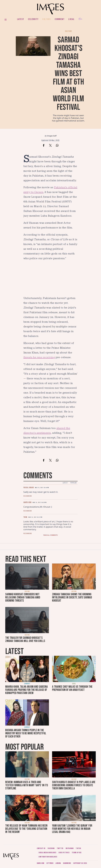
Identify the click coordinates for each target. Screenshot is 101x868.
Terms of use (77, 853)
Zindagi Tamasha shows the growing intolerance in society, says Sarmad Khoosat (72, 597)
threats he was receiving (39, 357)
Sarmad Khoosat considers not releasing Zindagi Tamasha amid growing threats (23, 597)
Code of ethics (64, 853)
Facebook (51, 848)
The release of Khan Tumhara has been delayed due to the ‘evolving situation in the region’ (26, 829)
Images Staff (52, 136)
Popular (73, 483)
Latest (21, 19)
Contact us (41, 848)
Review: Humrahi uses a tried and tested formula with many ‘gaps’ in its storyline (27, 785)
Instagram (70, 848)
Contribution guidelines (48, 857)
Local (71, 19)
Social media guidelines (47, 853)
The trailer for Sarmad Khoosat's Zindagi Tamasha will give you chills (25, 639)
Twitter (60, 848)
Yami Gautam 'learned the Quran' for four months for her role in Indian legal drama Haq (72, 829)
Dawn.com (41, 863)
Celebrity (33, 19)
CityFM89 (50, 863)
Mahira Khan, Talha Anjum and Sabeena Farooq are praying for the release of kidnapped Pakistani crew (26, 690)
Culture (47, 19)
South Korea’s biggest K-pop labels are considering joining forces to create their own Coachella (74, 785)
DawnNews (67, 863)
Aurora (58, 863)
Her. (81, 19)
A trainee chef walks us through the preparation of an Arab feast (72, 688)
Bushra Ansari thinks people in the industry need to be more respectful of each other (26, 733)
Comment (60, 19)
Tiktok (78, 848)
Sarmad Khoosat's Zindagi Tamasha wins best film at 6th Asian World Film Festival (68, 74)
